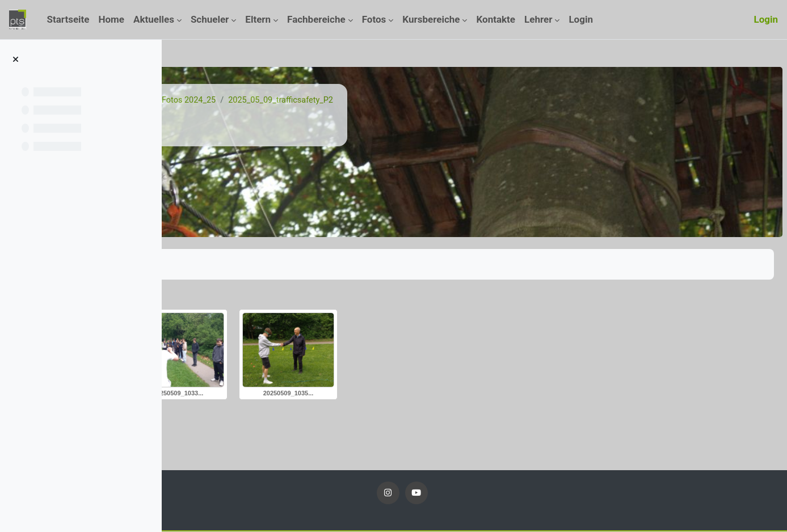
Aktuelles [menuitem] (154, 19)
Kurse (254, 100)
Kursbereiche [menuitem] (431, 19)
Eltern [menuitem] (258, 19)
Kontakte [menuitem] (496, 19)
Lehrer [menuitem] (538, 19)
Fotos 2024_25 (365, 100)
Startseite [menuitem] (68, 19)
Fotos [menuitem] (374, 19)
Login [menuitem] (581, 19)
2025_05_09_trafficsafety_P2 (460, 100)
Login (766, 19)
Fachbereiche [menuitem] (316, 19)
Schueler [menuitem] (210, 19)
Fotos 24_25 (301, 100)
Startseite (212, 100)
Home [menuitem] (112, 19)
